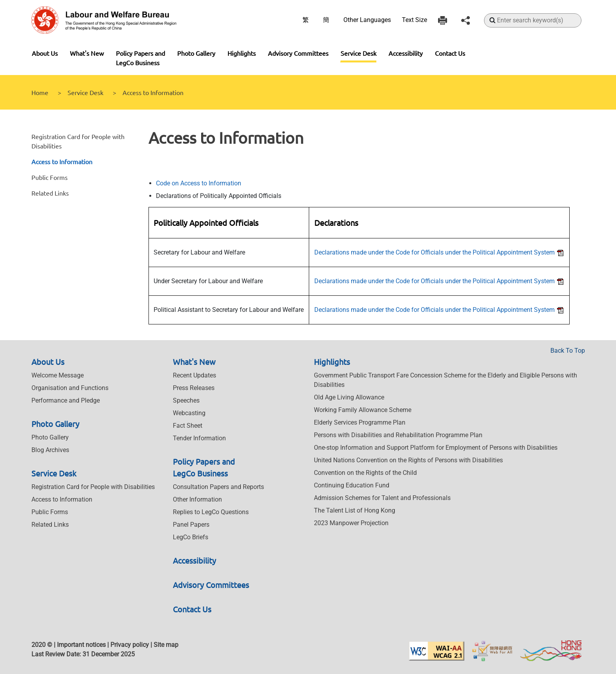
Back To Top (568, 351)
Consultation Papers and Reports (218, 487)
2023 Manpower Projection (351, 523)
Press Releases (194, 388)
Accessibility (406, 53)
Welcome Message (58, 375)
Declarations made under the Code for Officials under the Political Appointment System (439, 252)
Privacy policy (130, 645)
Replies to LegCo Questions (211, 512)
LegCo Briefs (191, 537)
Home (40, 92)
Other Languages (367, 20)
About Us (45, 53)
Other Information (197, 499)
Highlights (242, 53)
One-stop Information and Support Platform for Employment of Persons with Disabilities (436, 448)
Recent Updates (194, 375)
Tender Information (199, 438)
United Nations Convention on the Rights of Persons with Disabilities (408, 460)
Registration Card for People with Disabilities (93, 487)
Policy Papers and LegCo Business (140, 58)
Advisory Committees (298, 53)
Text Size (414, 20)
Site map (166, 645)
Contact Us (450, 53)
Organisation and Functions (70, 388)
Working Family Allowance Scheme (363, 410)
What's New (87, 53)
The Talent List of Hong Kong (355, 510)
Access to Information (62, 161)
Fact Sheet (188, 426)
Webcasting (189, 413)
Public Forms (49, 177)
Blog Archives (50, 450)
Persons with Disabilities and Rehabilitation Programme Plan (398, 435)
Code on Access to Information (199, 183)
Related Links (50, 193)
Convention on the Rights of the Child (365, 473)
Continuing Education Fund (352, 485)
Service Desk (358, 53)
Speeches (186, 400)
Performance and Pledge (66, 400)
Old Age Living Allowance (349, 397)
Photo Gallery (196, 53)
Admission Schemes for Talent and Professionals (382, 498)
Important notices (81, 645)
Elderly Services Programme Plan (360, 422)
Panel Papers (191, 525)
